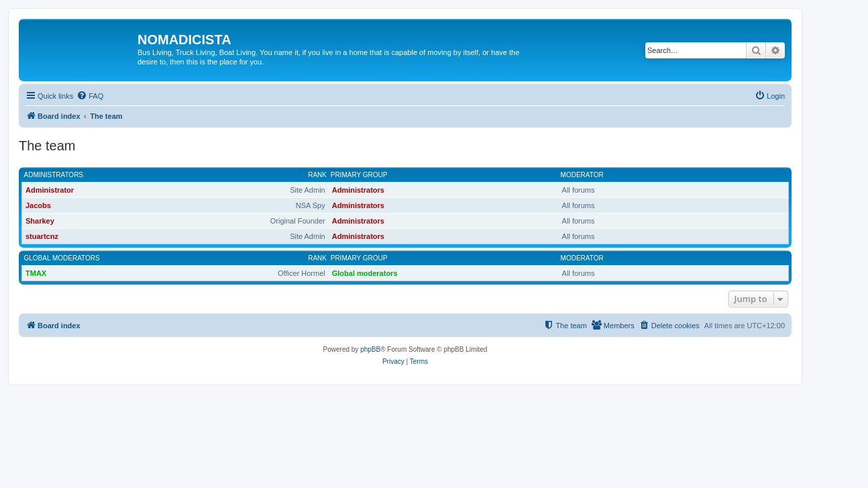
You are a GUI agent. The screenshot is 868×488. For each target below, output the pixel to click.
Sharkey (40, 221)
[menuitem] (90, 96)
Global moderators (62, 258)
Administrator (50, 190)
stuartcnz (42, 236)
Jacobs (38, 205)
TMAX (36, 273)
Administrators (54, 175)
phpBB (370, 349)
